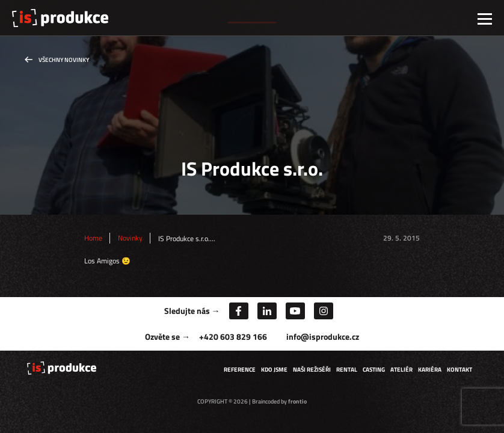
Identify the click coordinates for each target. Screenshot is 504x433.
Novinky (130, 238)
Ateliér (401, 370)
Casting (374, 370)
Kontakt (459, 370)
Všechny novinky (64, 60)
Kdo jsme (274, 370)
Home (93, 238)
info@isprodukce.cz (323, 336)
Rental (347, 370)
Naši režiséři (312, 370)
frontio (297, 401)
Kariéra (430, 370)
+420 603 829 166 (233, 336)
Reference (240, 370)
